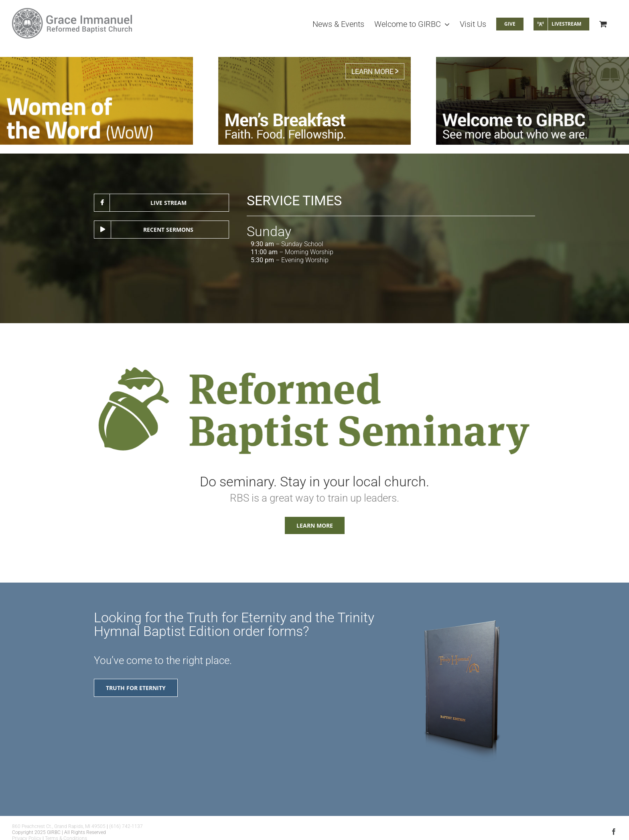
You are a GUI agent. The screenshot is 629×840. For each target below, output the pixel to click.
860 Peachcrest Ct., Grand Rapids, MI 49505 (59, 826)
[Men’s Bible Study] (315, 101)
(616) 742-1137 (126, 826)
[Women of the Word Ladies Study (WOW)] (96, 101)
